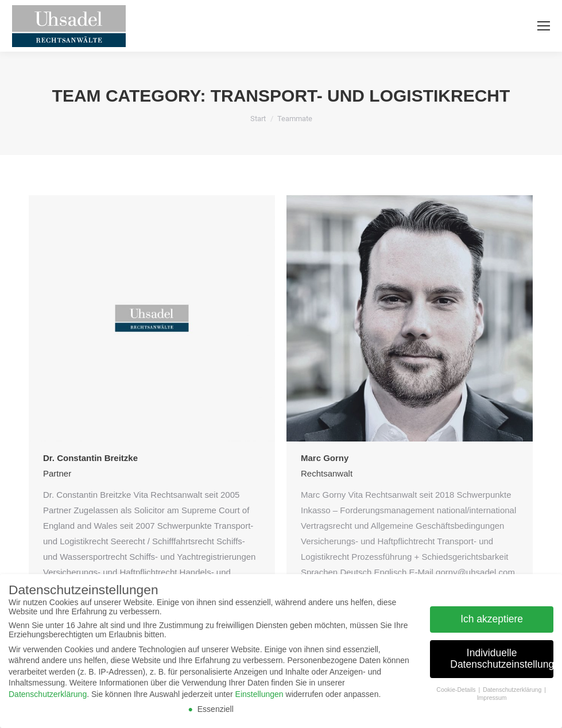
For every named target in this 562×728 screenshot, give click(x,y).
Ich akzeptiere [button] (492, 619)
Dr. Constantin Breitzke (90, 458)
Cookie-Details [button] (457, 690)
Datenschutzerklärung (48, 694)
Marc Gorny (325, 458)
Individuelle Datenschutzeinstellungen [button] (502, 659)
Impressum (492, 698)
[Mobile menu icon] (544, 26)
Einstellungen (259, 694)
